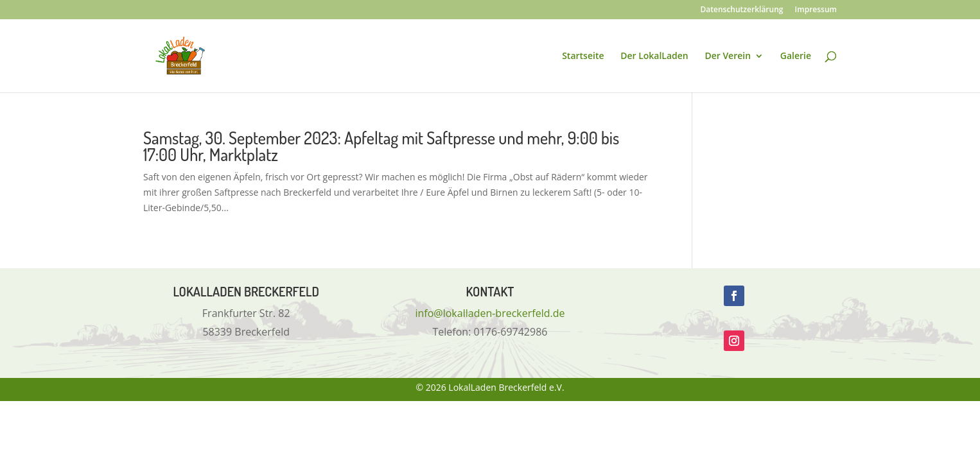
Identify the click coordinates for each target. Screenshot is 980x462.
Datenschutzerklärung (742, 10)
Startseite (583, 56)
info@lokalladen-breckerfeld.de (490, 313)
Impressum (816, 10)
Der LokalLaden (654, 56)
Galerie (796, 56)
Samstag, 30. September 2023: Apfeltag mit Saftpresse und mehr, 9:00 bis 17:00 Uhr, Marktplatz (381, 146)
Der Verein (728, 56)
